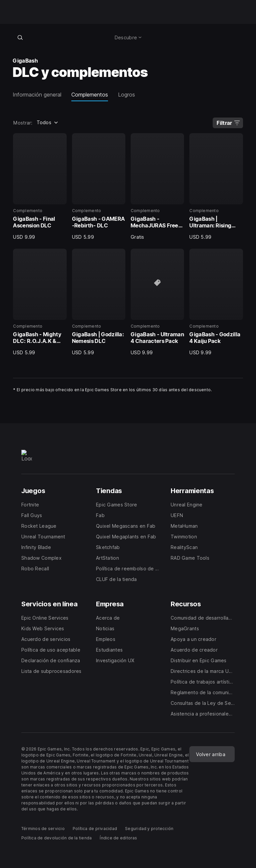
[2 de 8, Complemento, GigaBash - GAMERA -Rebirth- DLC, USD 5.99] (99, 187)
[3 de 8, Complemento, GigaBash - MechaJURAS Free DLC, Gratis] (157, 187)
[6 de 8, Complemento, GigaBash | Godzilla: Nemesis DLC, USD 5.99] (99, 302)
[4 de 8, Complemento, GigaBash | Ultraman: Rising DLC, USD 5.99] (216, 187)
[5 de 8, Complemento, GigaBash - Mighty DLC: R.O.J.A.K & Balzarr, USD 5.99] (40, 302)
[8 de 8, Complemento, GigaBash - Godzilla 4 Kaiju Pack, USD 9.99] (216, 302)
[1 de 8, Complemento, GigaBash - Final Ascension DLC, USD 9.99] (40, 187)
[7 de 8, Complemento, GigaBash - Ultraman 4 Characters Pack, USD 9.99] (157, 302)
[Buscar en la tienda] (20, 37)
